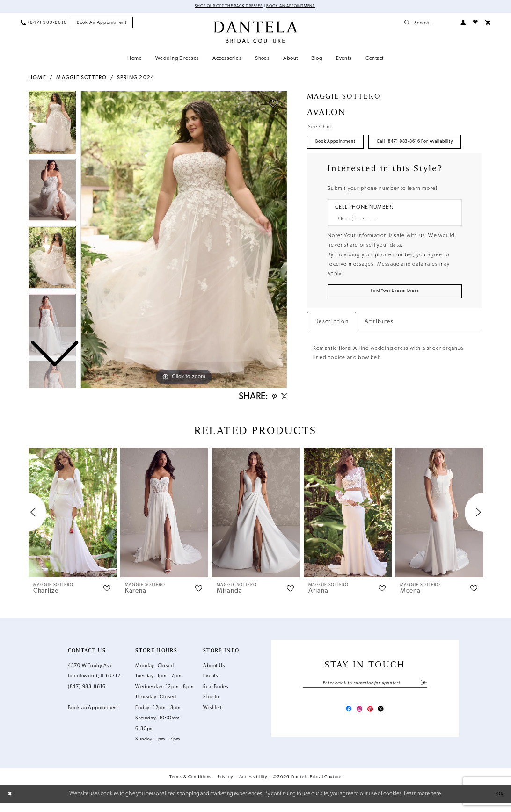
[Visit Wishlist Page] (475, 23)
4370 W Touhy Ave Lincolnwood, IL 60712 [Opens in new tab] (94, 680)
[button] (463, 23)
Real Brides (216, 696)
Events (211, 685)
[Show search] (428, 23)
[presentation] (73, 521)
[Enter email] (365, 693)
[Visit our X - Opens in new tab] (385, 721)
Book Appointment (340, 146)
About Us (214, 675)
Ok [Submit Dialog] (499, 803)
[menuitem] (44, 23)
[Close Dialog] (11, 803)
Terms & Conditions (190, 786)
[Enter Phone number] (391, 246)
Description (332, 353)
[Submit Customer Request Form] (395, 322)
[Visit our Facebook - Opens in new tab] (345, 721)
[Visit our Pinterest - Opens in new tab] (372, 721)
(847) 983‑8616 (87, 696)
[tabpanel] (184, 240)
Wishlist (212, 717)
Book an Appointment (298, 7)
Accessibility (253, 786)
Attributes (379, 353)
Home (37, 79)
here (436, 803)
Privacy (225, 786)
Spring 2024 (136, 79)
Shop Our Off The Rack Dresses (223, 7)
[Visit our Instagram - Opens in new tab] (358, 721)
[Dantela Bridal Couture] (255, 33)
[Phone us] (44, 23)
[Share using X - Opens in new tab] (283, 399)
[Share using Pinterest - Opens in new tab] (270, 399)
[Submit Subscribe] (423, 693)
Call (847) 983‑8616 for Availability (361, 168)
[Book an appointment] (102, 23)
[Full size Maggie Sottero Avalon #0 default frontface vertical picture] (184, 240)
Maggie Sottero (81, 79)
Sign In (211, 707)
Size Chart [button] (323, 128)
